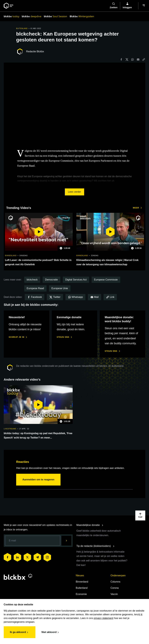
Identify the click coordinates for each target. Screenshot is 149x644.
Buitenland (82, 588)
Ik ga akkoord (20, 632)
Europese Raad (35, 288)
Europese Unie (60, 288)
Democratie (51, 280)
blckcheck (32, 280)
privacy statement (104, 618)
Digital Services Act (76, 280)
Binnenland (82, 582)
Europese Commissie (106, 280)
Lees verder (75, 192)
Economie (81, 594)
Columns (115, 582)
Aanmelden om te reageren (38, 480)
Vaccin (114, 594)
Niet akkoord (51, 632)
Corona (115, 588)
